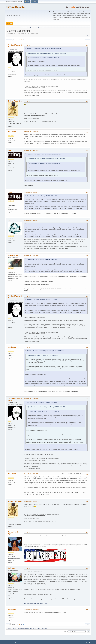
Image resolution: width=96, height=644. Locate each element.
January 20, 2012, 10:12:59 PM (31, 474)
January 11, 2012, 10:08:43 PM (31, 347)
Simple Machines (18, 642)
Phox (9, 220)
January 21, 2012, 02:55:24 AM (31, 532)
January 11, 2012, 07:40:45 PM (31, 192)
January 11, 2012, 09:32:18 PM (31, 296)
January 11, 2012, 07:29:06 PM (31, 132)
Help (76, 642)
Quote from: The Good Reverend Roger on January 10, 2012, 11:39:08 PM (47, 53)
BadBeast (11, 568)
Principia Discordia (15, 7)
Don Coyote (12, 132)
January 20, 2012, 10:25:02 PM (31, 501)
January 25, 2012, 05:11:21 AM (31, 609)
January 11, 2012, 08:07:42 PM (31, 255)
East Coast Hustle (14, 255)
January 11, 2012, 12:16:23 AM (31, 45)
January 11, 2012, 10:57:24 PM (31, 399)
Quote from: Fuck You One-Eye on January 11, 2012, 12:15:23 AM (44, 49)
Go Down (9, 40)
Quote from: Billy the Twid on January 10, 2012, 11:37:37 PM (44, 58)
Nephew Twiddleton (15, 101)
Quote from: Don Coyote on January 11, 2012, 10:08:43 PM (42, 402)
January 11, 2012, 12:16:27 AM (31, 101)
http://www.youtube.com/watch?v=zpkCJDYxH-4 (36, 604)
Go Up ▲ (89, 642)
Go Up (8, 624)
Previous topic (77, 35)
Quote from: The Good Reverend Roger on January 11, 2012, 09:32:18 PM (46, 351)
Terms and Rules (82, 642)
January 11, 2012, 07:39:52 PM (31, 150)
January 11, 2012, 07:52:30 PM (31, 220)
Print (88, 40)
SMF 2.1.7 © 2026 (9, 642)
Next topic (86, 35)
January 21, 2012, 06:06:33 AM (31, 568)
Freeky (10, 150)
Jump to (66, 632)
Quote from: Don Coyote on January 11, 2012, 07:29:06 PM (42, 196)
